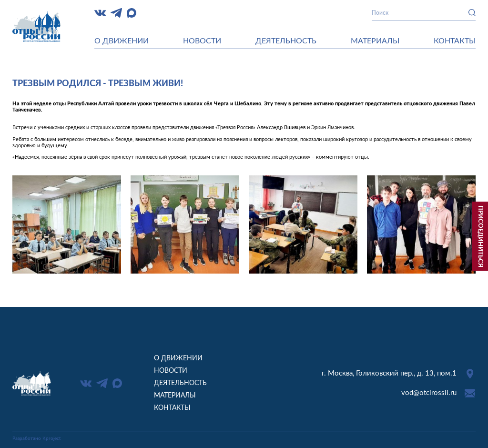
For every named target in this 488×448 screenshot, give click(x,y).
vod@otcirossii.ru (429, 393)
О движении (122, 41)
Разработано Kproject (37, 438)
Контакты (455, 41)
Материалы (375, 41)
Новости (202, 41)
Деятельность (286, 41)
